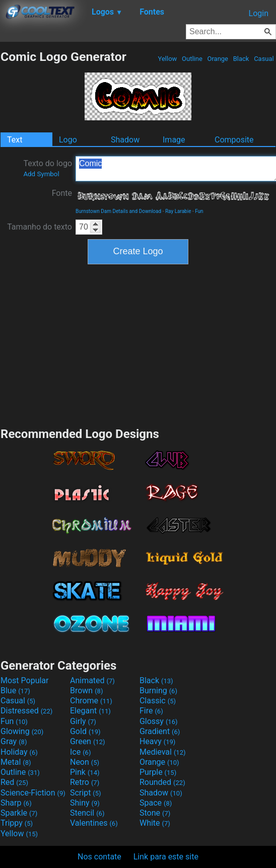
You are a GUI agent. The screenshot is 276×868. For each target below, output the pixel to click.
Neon (85, 762)
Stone (155, 813)
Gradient (160, 731)
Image (174, 140)
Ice (80, 752)
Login (259, 13)
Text (15, 140)
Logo (68, 140)
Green (88, 741)
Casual (264, 59)
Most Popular (25, 680)
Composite (234, 140)
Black (241, 59)
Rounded (162, 782)
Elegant (90, 711)
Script (86, 793)
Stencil (87, 813)
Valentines (94, 823)
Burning (158, 691)
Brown (86, 691)
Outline (192, 59)
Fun (199, 211)
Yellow (167, 59)
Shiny (85, 803)
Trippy (17, 823)
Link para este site (166, 857)
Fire (151, 711)
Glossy (159, 721)
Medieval (163, 752)
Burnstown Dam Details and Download (118, 211)
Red (14, 782)
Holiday (19, 752)
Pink (85, 772)
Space (156, 803)
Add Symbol (41, 174)
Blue (15, 691)
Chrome (91, 701)
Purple (158, 772)
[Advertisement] (138, 344)
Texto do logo (48, 168)
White (155, 823)
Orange (218, 59)
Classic (158, 701)
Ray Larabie (178, 211)
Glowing (22, 731)
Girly (83, 721)
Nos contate (99, 857)
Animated (92, 680)
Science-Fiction (33, 793)
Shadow (125, 140)
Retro (85, 782)
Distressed (26, 711)
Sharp (16, 803)
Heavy (157, 741)
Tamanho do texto (40, 227)
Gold (85, 731)
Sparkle (19, 813)
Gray (14, 741)
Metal (16, 762)
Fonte (62, 193)
